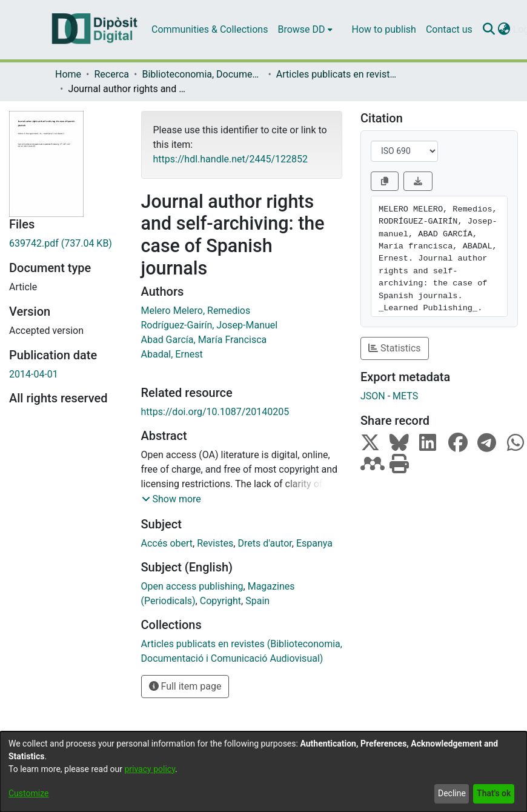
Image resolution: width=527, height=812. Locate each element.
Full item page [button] (185, 686)
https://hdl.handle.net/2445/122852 (230, 159)
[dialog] (263, 772)
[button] (171, 499)
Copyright (220, 601)
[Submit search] (489, 30)
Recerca (111, 74)
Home (68, 74)
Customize (28, 793)
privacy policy (150, 769)
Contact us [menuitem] (449, 29)
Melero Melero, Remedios (196, 311)
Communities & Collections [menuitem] (210, 29)
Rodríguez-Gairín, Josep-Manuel (210, 325)
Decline (452, 793)
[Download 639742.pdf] (66, 244)
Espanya (314, 543)
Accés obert (167, 543)
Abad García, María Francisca (204, 340)
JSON (373, 396)
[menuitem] (305, 30)
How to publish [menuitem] (384, 29)
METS (405, 396)
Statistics (395, 348)
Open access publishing (192, 586)
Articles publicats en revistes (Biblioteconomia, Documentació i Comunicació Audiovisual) (337, 74)
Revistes (215, 543)
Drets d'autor (264, 543)
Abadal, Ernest (172, 354)
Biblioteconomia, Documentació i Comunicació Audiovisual (202, 74)
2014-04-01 (34, 374)
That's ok (494, 793)
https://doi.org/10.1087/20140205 (215, 412)
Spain (257, 601)
